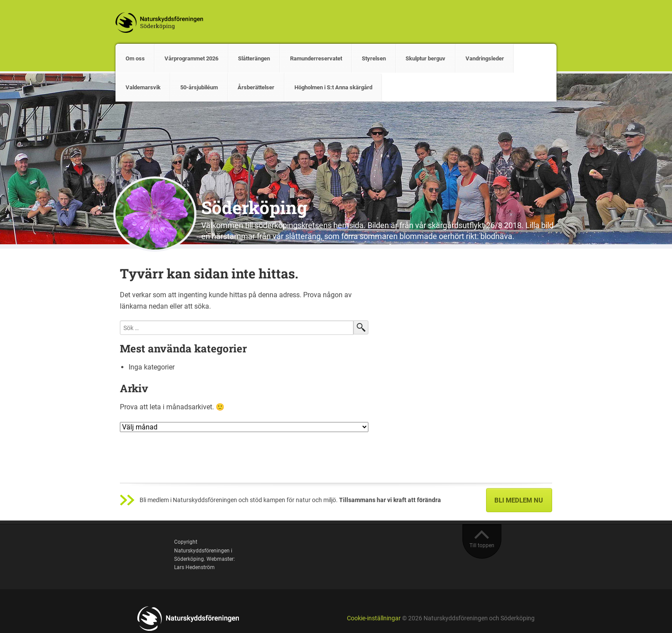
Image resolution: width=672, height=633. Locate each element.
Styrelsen (374, 58)
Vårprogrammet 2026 (191, 58)
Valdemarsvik (143, 87)
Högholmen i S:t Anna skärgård (333, 87)
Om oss (135, 58)
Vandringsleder (485, 58)
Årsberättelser (256, 87)
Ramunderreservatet (316, 58)
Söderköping (254, 207)
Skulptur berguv (425, 58)
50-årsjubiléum (199, 87)
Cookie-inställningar (374, 618)
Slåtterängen (254, 58)
